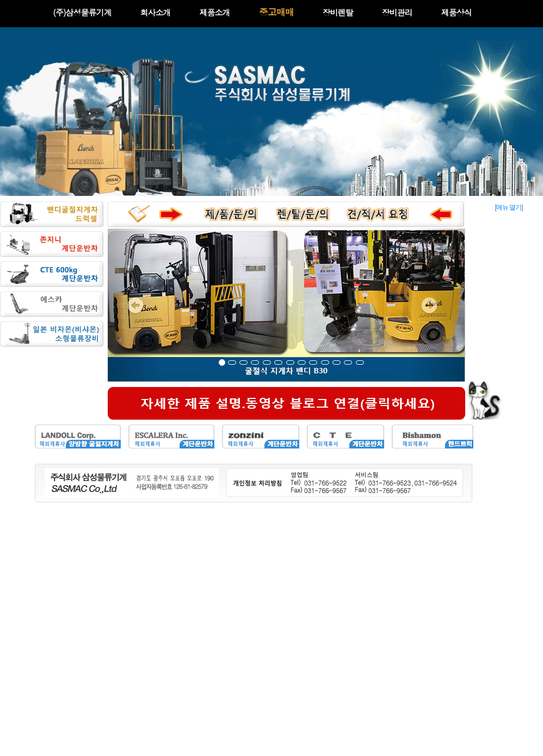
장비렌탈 (338, 12)
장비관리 (397, 12)
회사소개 (156, 12)
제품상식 (456, 12)
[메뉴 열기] (508, 207)
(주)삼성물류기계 (82, 12)
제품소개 (215, 12)
